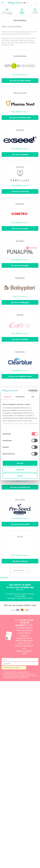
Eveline (20, 315)
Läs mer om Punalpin (20, 265)
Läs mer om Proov (20, 561)
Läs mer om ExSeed (20, 154)
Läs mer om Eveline (20, 339)
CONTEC (20, 204)
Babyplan (20, 278)
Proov (20, 537)
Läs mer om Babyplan (20, 302)
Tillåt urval (20, 469)
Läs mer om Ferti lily (20, 191)
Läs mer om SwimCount (20, 487)
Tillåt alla (20, 463)
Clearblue (20, 352)
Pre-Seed (20, 500)
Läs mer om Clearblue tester (20, 376)
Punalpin (20, 241)
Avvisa (20, 476)
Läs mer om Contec (20, 228)
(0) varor (34, 3)
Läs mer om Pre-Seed (20, 524)
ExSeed (20, 130)
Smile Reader (20, 56)
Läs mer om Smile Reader (20, 81)
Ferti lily (20, 167)
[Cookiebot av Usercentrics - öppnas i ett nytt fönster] (28, 391)
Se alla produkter (19, 570)
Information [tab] (20, 397)
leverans (22, 13)
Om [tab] (33, 397)
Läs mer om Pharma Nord (20, 118)
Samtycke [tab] (7, 397)
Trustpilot (4, 577)
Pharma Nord (20, 93)
